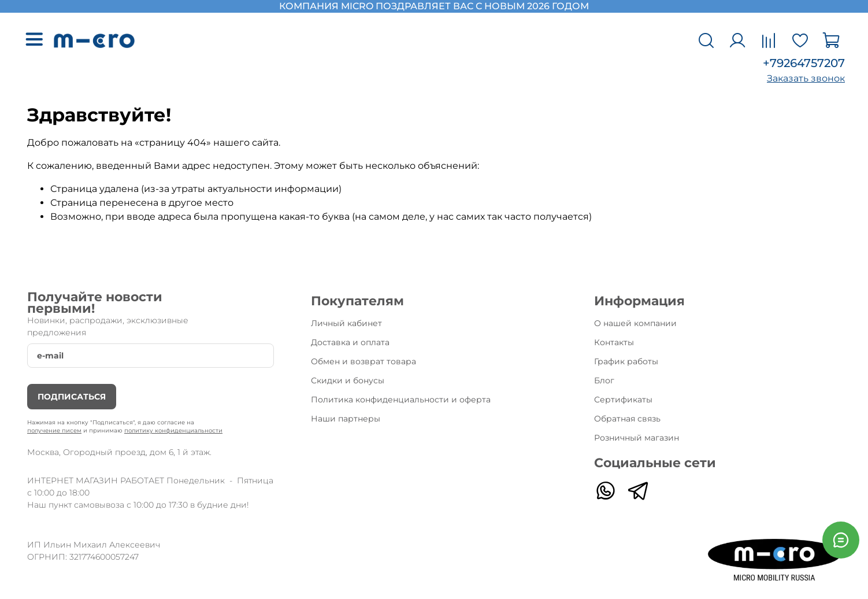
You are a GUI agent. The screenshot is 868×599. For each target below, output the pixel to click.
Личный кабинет (346, 323)
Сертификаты (623, 400)
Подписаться (72, 397)
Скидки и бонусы (348, 380)
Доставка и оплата (350, 342)
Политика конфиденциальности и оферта (401, 400)
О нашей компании (635, 323)
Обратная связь (627, 419)
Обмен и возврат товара (363, 361)
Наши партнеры (346, 419)
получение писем (54, 430)
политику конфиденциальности (173, 430)
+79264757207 (804, 63)
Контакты (614, 342)
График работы (626, 361)
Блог (604, 380)
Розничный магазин (637, 438)
